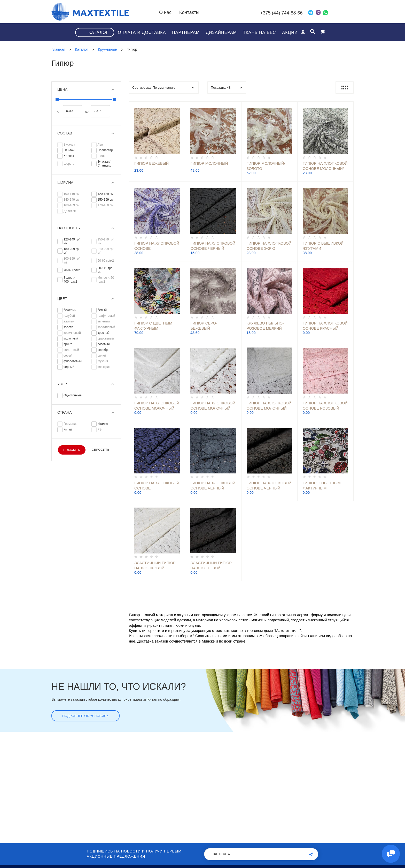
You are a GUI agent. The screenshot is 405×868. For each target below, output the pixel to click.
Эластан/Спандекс (105, 164)
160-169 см (72, 205)
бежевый (70, 310)
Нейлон (69, 150)
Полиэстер (105, 150)
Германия (71, 424)
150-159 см (106, 200)
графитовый (106, 316)
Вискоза (69, 145)
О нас (165, 12)
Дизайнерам (221, 32)
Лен (100, 145)
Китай (68, 429)
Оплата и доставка (142, 32)
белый (102, 310)
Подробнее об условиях (85, 716)
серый (68, 356)
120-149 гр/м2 (72, 241)
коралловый (106, 327)
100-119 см (72, 194)
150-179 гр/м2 (106, 241)
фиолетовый (73, 361)
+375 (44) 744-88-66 (281, 13)
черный (69, 367)
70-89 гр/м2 (72, 270)
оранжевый (106, 338)
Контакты (189, 12)
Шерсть (69, 164)
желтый (69, 321)
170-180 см (106, 205)
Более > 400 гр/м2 (70, 280)
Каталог (99, 32)
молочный (71, 338)
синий (102, 356)
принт (68, 344)
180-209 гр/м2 (72, 251)
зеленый (104, 321)
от (59, 111)
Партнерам (186, 32)
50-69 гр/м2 (106, 261)
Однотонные (73, 395)
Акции (290, 32)
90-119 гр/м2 (105, 270)
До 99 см (70, 211)
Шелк (102, 156)
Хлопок (69, 156)
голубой (69, 316)
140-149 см (72, 200)
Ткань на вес (260, 32)
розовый (104, 344)
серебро (104, 350)
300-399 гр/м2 (72, 261)
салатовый (71, 350)
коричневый (72, 333)
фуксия (103, 361)
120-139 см (106, 194)
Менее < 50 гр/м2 (106, 280)
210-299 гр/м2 (106, 251)
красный (104, 333)
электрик (104, 367)
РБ (100, 429)
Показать (72, 450)
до (87, 111)
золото (68, 327)
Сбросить (101, 450)
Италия (103, 424)
